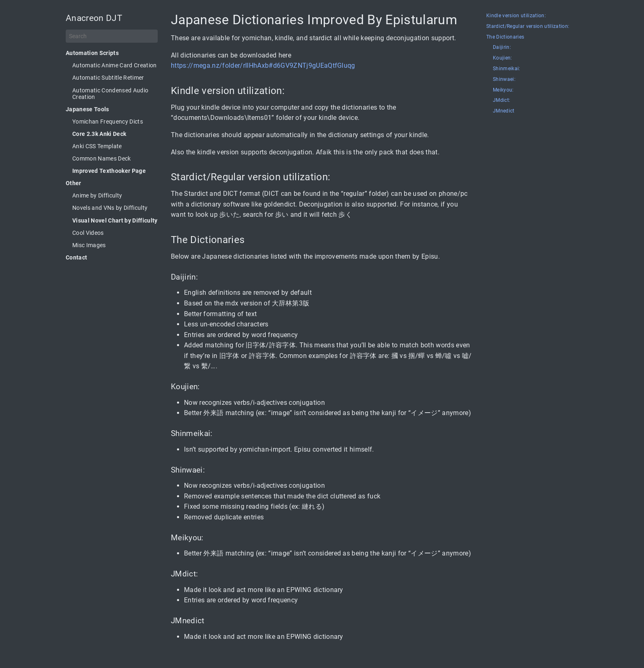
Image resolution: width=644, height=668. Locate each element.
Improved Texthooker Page (109, 171)
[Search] (112, 36)
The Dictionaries (505, 37)
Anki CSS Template (97, 146)
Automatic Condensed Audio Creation (110, 94)
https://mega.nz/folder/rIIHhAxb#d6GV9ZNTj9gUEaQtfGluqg (263, 65)
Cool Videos (88, 233)
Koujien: (503, 58)
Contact (76, 257)
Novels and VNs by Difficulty (110, 208)
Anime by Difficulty (97, 195)
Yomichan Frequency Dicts (108, 122)
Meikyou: (503, 90)
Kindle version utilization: (516, 16)
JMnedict (504, 111)
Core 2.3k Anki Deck (99, 134)
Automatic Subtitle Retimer (108, 78)
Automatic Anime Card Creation (115, 65)
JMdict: (501, 100)
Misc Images (89, 245)
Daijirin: (502, 47)
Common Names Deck (102, 158)
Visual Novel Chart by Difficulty (115, 220)
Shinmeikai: (507, 69)
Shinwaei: (504, 79)
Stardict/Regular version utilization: (528, 26)
